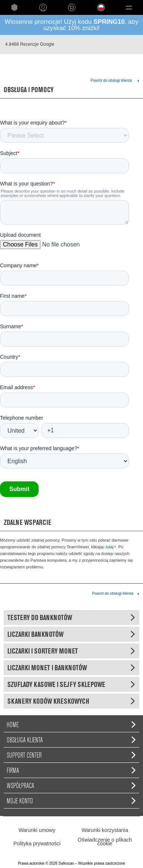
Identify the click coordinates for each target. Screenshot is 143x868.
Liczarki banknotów (71, 634)
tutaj (111, 547)
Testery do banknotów (71, 617)
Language (97, 13)
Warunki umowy (37, 830)
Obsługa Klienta (71, 740)
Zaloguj (43, 7)
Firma (71, 770)
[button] (129, 7)
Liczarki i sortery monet (71, 651)
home (14, 7)
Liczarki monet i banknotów (71, 668)
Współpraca (71, 785)
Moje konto (71, 801)
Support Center (71, 755)
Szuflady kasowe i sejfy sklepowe (71, 684)
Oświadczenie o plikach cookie (105, 842)
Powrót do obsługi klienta (111, 80)
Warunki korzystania (105, 830)
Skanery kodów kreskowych (71, 701)
